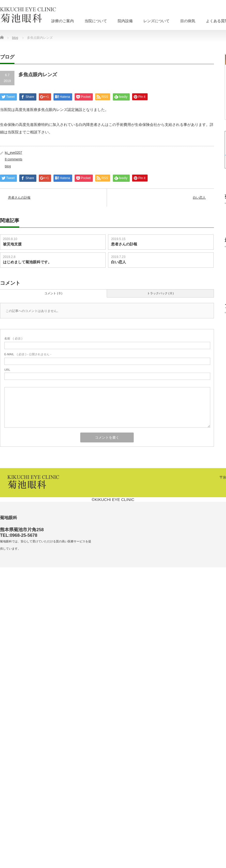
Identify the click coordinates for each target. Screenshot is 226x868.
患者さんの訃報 (19, 198)
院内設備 (125, 21)
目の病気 (188, 21)
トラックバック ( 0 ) (160, 293)
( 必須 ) (13, 338)
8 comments (14, 159)
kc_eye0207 (14, 153)
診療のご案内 (63, 21)
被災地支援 (12, 244)
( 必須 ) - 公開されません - (28, 354)
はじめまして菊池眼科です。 (27, 262)
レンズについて (156, 21)
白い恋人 (199, 198)
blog (8, 166)
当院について (96, 21)
